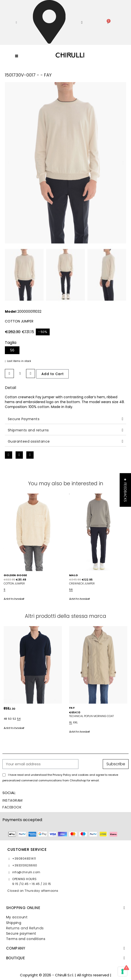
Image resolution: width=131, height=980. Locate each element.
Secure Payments (24, 419)
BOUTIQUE (15, 958)
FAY (72, 708)
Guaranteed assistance (29, 441)
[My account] (82, 23)
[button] (16, 22)
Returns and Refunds (25, 928)
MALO (74, 575)
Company (16, 948)
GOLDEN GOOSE (15, 575)
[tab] (65, 419)
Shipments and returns (28, 430)
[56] (12, 350)
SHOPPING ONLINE (23, 908)
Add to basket (14, 599)
